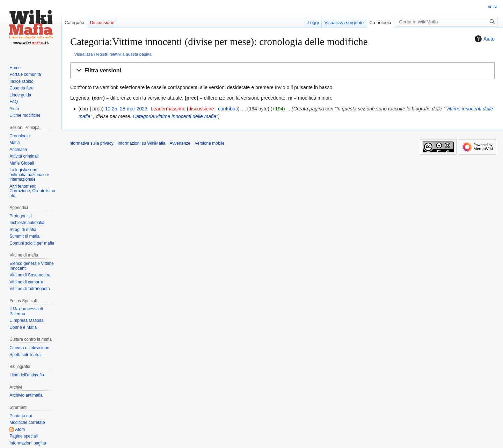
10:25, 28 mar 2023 (126, 109)
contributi (228, 109)
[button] (282, 71)
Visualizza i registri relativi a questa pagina (113, 54)
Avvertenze (180, 143)
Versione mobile (209, 143)
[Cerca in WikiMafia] (447, 22)
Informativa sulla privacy (91, 143)
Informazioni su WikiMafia (142, 143)
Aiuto (484, 39)
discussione (201, 109)
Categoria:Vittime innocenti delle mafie (174, 116)
